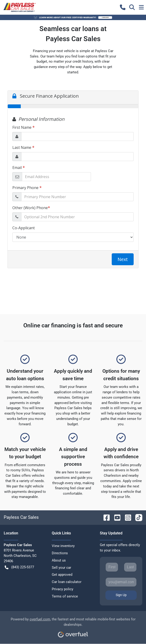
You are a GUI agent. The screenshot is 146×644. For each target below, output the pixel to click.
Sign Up (121, 595)
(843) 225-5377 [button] (19, 567)
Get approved (62, 575)
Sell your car (61, 568)
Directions (60, 553)
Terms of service (65, 596)
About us (59, 560)
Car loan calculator (67, 582)
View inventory (63, 546)
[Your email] (121, 582)
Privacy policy (63, 589)
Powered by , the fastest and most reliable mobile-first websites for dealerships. (73, 626)
